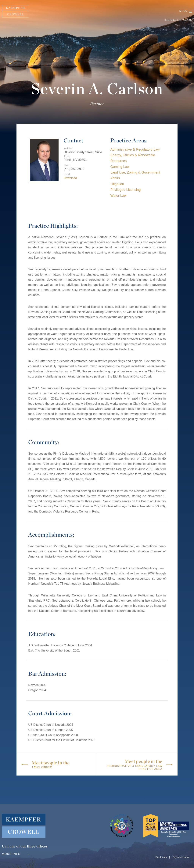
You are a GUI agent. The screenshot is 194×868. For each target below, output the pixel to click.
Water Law (118, 196)
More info (16, 854)
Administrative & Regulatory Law (135, 149)
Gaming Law (120, 167)
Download (70, 178)
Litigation (117, 184)
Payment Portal (181, 857)
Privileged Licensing (125, 190)
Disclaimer (161, 857)
